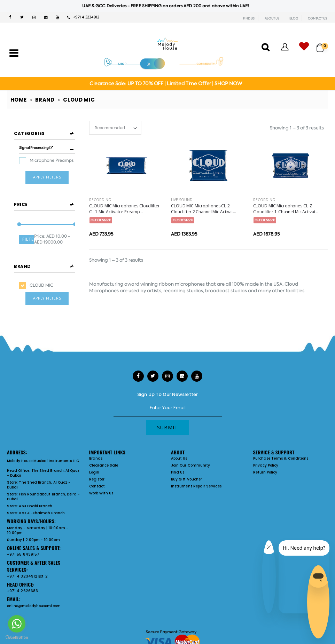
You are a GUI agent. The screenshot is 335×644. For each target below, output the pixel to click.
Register (97, 464)
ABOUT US (272, 18)
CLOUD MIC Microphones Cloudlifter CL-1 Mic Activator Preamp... (124, 209)
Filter (28, 229)
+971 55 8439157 (23, 539)
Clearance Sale (104, 450)
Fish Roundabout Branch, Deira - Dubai (43, 481)
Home (19, 100)
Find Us (178, 457)
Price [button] (21, 194)
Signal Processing (36, 148)
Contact (97, 471)
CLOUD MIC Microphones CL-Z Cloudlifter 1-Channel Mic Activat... (286, 209)
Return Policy (265, 457)
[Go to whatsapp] (17, 624)
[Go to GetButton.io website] (17, 637)
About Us (179, 443)
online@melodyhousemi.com (34, 590)
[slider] (19, 214)
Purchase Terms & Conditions (281, 443)
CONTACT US (317, 18)
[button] (322, 45)
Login (94, 457)
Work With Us (101, 478)
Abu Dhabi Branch (36, 491)
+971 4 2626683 (22, 576)
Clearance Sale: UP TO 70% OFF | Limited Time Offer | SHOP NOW (166, 84)
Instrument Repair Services (196, 471)
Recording (100, 200)
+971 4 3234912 (83, 17)
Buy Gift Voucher (186, 464)
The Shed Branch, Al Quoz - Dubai (43, 458)
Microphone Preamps (52, 160)
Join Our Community (190, 450)
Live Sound (182, 200)
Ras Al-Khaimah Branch (42, 498)
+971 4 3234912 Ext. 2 (27, 561)
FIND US (249, 18)
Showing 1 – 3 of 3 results (297, 128)
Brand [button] (22, 249)
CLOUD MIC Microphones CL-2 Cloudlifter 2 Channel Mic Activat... (204, 209)
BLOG (294, 18)
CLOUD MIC (41, 268)
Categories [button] (29, 133)
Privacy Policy (266, 450)
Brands (96, 443)
